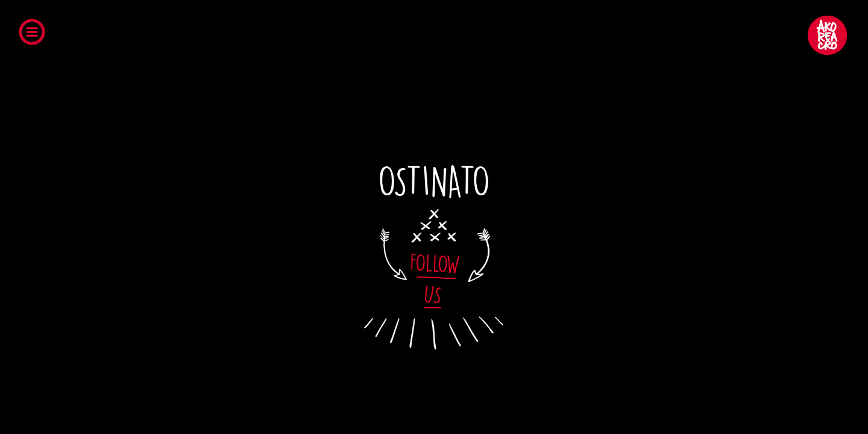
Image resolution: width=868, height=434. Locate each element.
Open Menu (35, 34)
